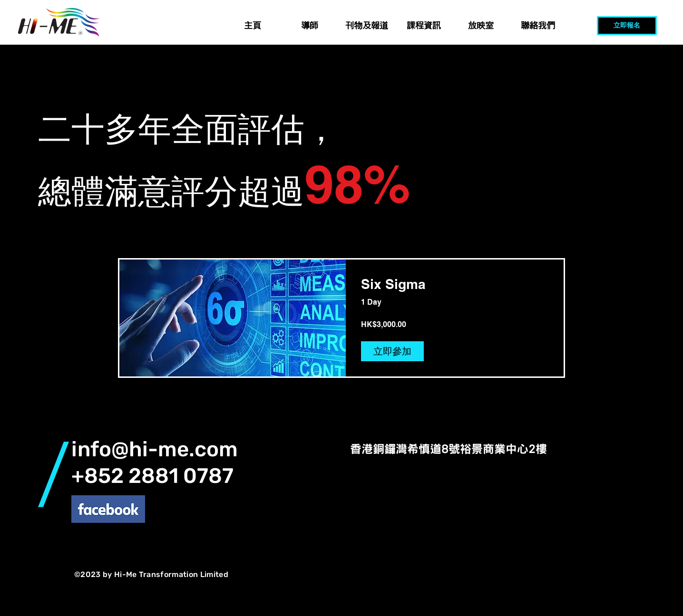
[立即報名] (627, 26)
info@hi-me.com (155, 449)
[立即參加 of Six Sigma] (392, 351)
